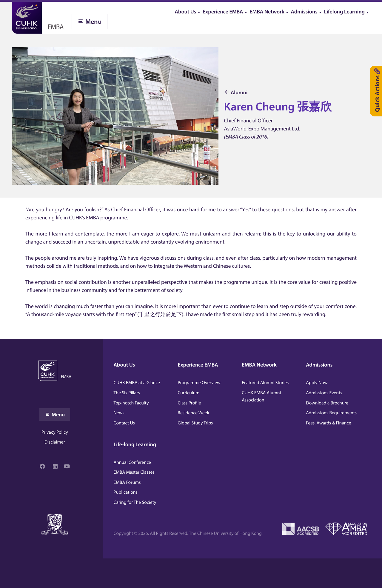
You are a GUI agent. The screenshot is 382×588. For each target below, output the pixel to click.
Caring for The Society (135, 502)
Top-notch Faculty (131, 403)
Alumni (239, 93)
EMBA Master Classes (134, 472)
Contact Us (124, 423)
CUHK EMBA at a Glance (137, 383)
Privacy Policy (55, 432)
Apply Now (317, 383)
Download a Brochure (327, 403)
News (119, 413)
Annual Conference (133, 462)
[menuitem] (188, 10)
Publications (126, 492)
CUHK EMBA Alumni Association (261, 396)
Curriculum (188, 393)
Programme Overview (199, 383)
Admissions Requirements (331, 413)
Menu (94, 21)
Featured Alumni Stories (265, 383)
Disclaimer (55, 442)
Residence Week (193, 413)
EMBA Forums (127, 482)
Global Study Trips (195, 423)
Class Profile (189, 403)
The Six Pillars (127, 393)
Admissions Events (324, 393)
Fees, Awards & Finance (328, 423)
